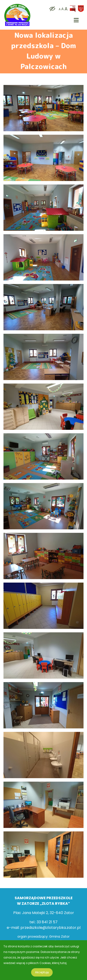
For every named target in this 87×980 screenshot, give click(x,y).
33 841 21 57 (47, 922)
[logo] (17, 5)
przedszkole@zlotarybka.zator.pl (50, 928)
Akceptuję (42, 972)
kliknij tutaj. (60, 963)
